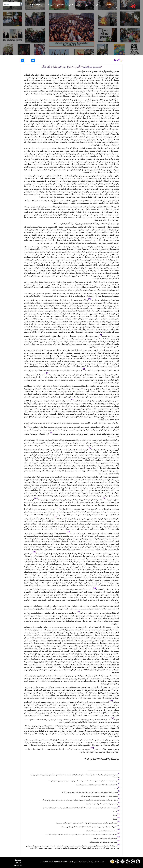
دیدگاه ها (118, 60)
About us (18, 865)
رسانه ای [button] (72, 5)
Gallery (18, 860)
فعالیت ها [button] (96, 5)
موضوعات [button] (84, 5)
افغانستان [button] (61, 5)
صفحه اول (120, 6)
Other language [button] (37, 5)
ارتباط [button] (50, 5)
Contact (18, 863)
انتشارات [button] (107, 5)
